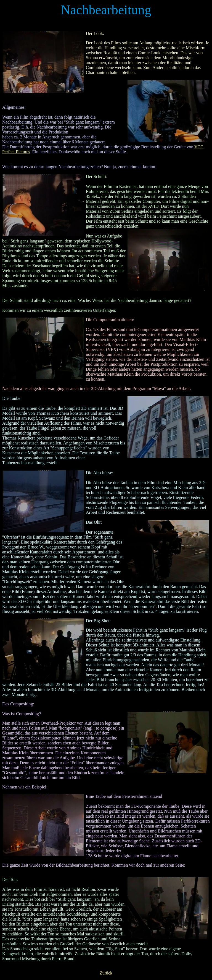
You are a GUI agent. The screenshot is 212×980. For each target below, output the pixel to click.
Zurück (106, 973)
